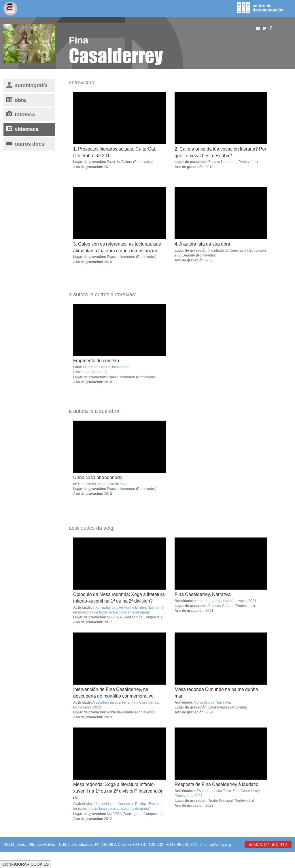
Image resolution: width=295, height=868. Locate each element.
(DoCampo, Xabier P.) (90, 372)
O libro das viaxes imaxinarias (107, 367)
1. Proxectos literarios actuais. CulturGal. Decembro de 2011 (115, 152)
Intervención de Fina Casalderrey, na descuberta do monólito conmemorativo (113, 693)
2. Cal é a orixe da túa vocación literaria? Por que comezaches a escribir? (220, 152)
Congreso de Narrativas (213, 702)
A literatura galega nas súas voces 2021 (225, 601)
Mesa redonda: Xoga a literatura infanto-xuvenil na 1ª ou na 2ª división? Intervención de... (118, 791)
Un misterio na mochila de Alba (102, 484)
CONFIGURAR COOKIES (25, 864)
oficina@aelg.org (216, 844)
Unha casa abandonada (98, 477)
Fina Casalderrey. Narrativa (203, 594)
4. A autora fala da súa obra (202, 244)
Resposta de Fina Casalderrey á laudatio (216, 784)
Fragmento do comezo (96, 360)
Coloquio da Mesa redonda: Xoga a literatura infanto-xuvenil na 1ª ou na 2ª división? (119, 598)
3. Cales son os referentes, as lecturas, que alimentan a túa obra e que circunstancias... (117, 247)
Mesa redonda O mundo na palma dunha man (216, 693)
